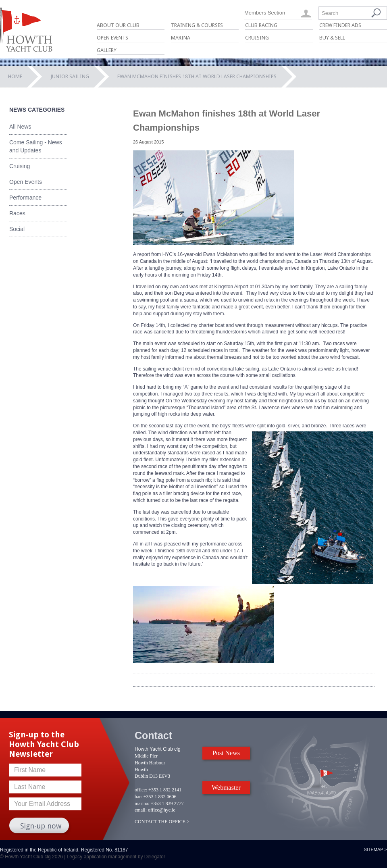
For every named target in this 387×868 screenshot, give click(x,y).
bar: (138, 797)
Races (17, 213)
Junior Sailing (70, 76)
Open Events (112, 38)
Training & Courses (197, 25)
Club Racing (261, 25)
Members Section (265, 13)
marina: (142, 803)
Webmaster (226, 788)
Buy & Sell (332, 38)
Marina (181, 38)
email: (141, 810)
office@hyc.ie (162, 810)
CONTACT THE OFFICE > (162, 822)
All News (20, 127)
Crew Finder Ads (340, 25)
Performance (25, 198)
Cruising (257, 38)
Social (17, 229)
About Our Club (118, 25)
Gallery (107, 50)
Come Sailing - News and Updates (36, 146)
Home (15, 76)
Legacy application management (102, 857)
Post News (226, 753)
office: (141, 790)
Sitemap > (375, 849)
